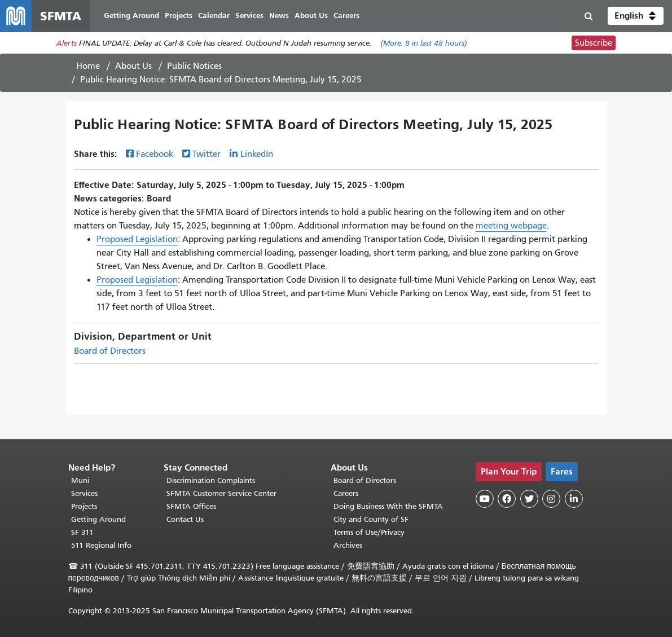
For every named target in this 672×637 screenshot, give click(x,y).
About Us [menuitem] (311, 16)
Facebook (155, 154)
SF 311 (82, 532)
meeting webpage (511, 226)
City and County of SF (371, 519)
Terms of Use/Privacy (369, 532)
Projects (84, 506)
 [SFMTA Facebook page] (507, 499)
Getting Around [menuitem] (131, 16)
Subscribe (594, 43)
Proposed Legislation (137, 239)
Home (88, 66)
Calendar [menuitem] (214, 16)
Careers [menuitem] (346, 16)
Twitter (207, 154)
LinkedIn (257, 154)
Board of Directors (110, 351)
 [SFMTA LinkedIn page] (574, 499)
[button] (636, 16)
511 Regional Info (101, 545)
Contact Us (185, 519)
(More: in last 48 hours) (424, 43)
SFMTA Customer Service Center (221, 493)
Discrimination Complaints (211, 480)
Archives (348, 545)
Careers (346, 493)
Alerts (67, 43)
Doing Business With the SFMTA (388, 506)
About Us (133, 66)
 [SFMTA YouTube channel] (485, 499)
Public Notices (194, 66)
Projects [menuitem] (179, 16)
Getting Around (98, 519)
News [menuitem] (279, 16)
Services (84, 493)
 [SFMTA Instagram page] (551, 499)
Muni (80, 480)
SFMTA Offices (191, 506)
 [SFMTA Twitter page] (529, 499)
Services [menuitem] (249, 16)
